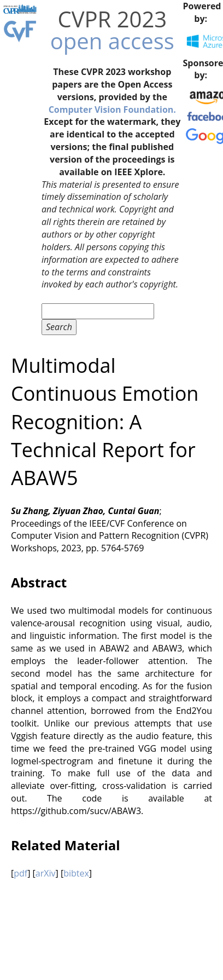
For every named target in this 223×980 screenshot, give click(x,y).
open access (112, 41)
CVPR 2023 (112, 19)
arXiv (46, 873)
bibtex (76, 873)
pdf (20, 873)
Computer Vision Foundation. (112, 109)
